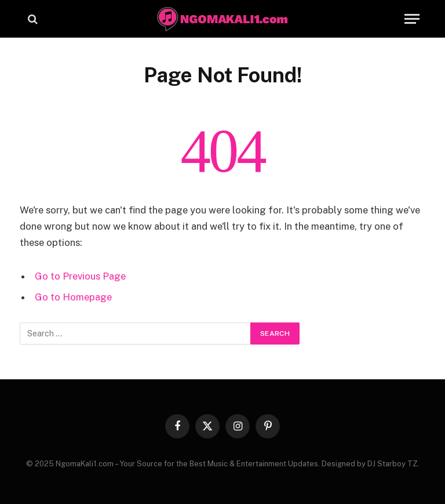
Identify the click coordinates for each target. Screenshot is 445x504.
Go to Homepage (73, 297)
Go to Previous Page (80, 276)
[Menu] (412, 19)
